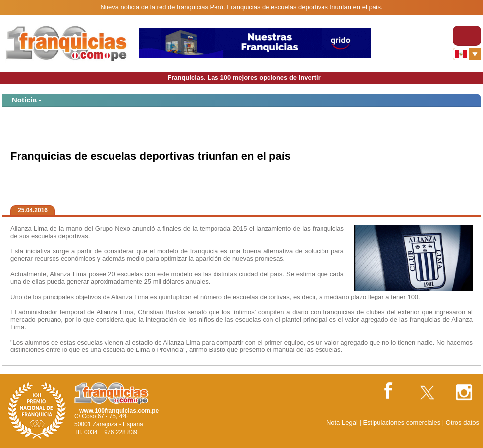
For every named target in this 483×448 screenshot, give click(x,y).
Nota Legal (342, 423)
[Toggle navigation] (467, 36)
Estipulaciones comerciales (402, 423)
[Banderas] (467, 54)
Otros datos (462, 423)
